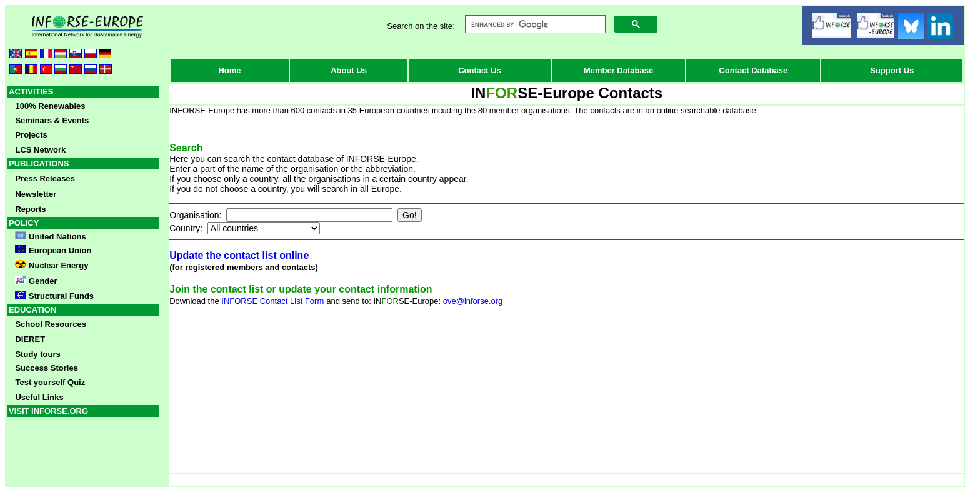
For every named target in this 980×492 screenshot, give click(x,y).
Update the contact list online (239, 255)
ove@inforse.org (473, 301)
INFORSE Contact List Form (272, 301)
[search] (534, 24)
